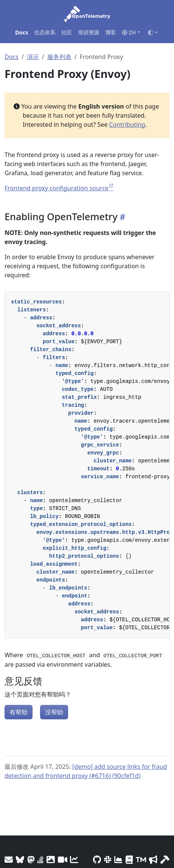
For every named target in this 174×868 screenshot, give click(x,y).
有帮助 (19, 712)
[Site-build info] (165, 859)
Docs (12, 57)
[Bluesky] (20, 859)
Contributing (127, 124)
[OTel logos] (51, 859)
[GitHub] (97, 859)
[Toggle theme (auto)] (153, 33)
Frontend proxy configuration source (57, 188)
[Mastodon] (31, 859)
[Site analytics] (74, 859)
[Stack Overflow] (40, 859)
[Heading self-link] (121, 217)
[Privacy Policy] (129, 859)
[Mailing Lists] (9, 859)
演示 (33, 57)
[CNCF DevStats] (118, 859)
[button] (131, 33)
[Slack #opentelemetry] (108, 859)
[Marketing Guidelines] (153, 859)
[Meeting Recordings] (62, 859)
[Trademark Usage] (141, 859)
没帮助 (54, 712)
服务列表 (59, 57)
